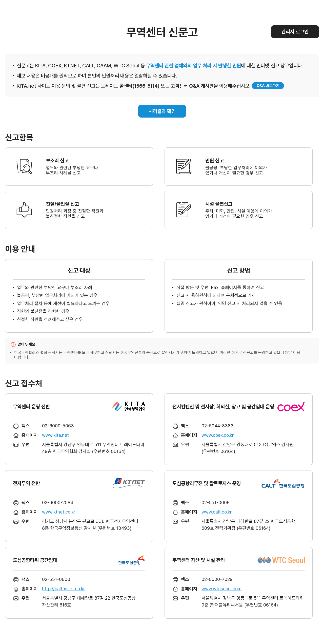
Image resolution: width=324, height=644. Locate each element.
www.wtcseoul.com (221, 589)
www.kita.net (55, 435)
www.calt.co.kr (217, 512)
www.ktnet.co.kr (59, 512)
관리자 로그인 (295, 32)
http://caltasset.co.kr (64, 589)
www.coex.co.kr (218, 435)
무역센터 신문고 (162, 32)
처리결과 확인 (162, 111)
